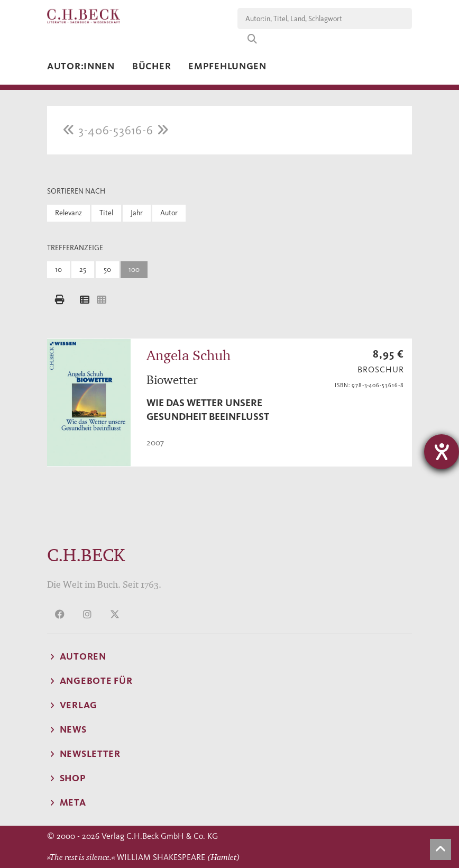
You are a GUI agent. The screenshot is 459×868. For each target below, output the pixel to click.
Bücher (152, 66)
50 (107, 269)
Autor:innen (81, 66)
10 (58, 269)
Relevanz (68, 213)
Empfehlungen (227, 66)
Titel (106, 213)
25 (83, 269)
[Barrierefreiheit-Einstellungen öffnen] (442, 452)
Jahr (137, 213)
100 (134, 269)
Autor (169, 213)
